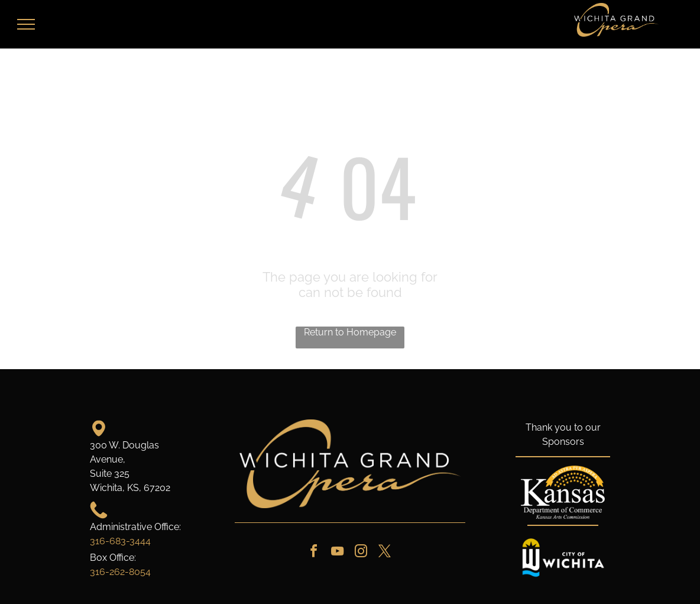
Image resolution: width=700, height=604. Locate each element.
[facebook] (313, 553)
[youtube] (337, 553)
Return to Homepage (350, 332)
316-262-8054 (120, 572)
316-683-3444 (120, 541)
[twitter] (384, 553)
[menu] (26, 24)
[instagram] (361, 553)
